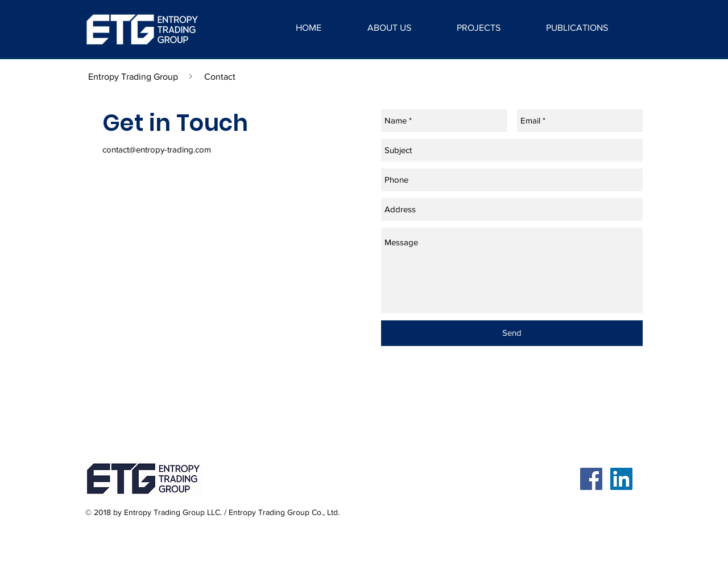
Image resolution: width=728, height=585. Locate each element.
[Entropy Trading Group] (133, 77)
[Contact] (220, 77)
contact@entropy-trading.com (157, 149)
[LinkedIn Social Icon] (621, 479)
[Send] (512, 333)
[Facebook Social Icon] (591, 479)
